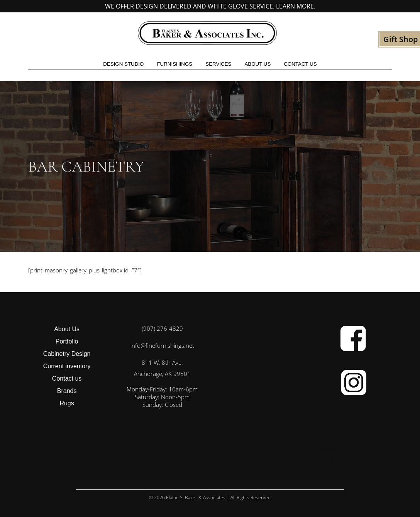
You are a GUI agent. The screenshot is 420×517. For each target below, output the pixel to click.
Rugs (67, 403)
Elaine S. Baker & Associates (196, 497)
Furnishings (174, 64)
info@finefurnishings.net (162, 345)
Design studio (123, 64)
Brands (67, 391)
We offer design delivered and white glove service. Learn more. (210, 6)
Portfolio (67, 341)
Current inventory (67, 366)
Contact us (300, 64)
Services (218, 64)
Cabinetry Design (67, 354)
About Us (257, 64)
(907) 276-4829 (162, 328)
